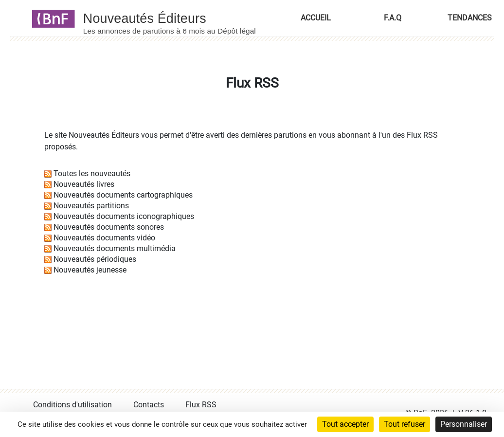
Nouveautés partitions (91, 206)
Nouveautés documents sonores (109, 227)
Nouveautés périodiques (95, 259)
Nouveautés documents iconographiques (124, 216)
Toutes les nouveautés (92, 173)
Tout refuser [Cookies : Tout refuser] (405, 424)
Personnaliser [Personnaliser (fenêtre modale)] (464, 424)
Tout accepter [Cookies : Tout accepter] (345, 424)
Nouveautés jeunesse (90, 270)
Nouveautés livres (84, 184)
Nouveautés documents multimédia (115, 248)
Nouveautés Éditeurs (104, 135)
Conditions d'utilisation (72, 405)
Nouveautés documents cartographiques (123, 195)
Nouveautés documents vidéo (104, 238)
